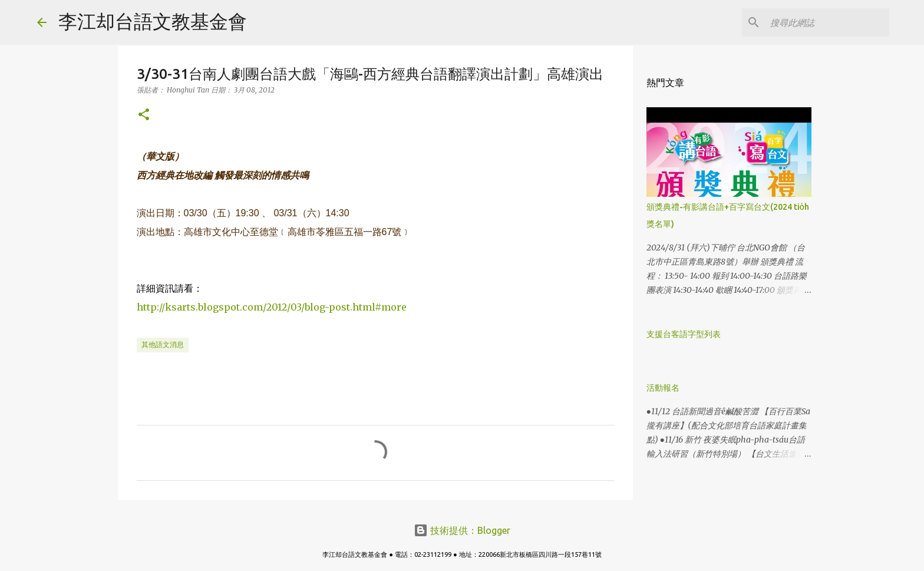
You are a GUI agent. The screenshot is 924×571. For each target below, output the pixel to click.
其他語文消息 (163, 344)
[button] (144, 115)
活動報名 (663, 388)
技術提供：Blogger (462, 530)
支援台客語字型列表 (684, 334)
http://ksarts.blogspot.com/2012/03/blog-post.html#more (272, 307)
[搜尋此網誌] (827, 22)
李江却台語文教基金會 (153, 21)
